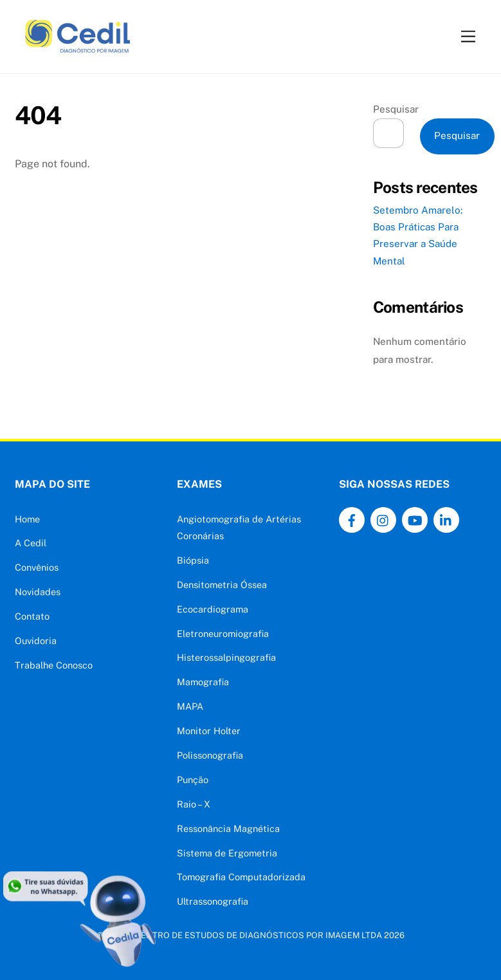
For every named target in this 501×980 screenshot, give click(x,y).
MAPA (190, 706)
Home (27, 519)
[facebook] (352, 519)
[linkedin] (446, 519)
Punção (193, 780)
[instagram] (383, 519)
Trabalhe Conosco (54, 665)
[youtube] (415, 519)
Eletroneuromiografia (223, 633)
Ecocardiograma (213, 609)
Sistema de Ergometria (227, 853)
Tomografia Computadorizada (241, 877)
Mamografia (203, 682)
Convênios (37, 567)
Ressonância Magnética (228, 828)
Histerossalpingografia (226, 657)
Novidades (38, 592)
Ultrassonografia (213, 901)
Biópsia (193, 560)
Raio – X (194, 804)
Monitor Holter (209, 731)
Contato (32, 616)
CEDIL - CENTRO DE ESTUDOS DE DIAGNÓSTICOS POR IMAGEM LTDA (244, 935)
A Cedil (31, 543)
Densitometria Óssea (222, 585)
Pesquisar (396, 109)
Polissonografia (210, 755)
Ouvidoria (36, 641)
